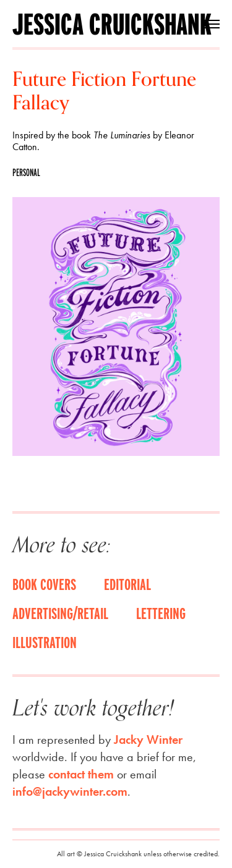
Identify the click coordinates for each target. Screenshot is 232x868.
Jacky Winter (148, 739)
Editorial (127, 584)
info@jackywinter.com (70, 791)
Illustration (45, 642)
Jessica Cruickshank (112, 24)
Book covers (44, 584)
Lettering (161, 613)
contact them (81, 774)
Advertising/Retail (60, 613)
